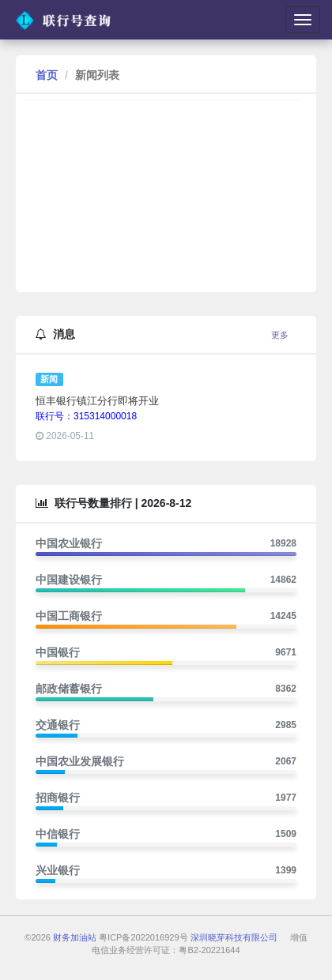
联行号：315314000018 (86, 416)
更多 (280, 335)
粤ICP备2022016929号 (143, 937)
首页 (47, 75)
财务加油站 (75, 937)
